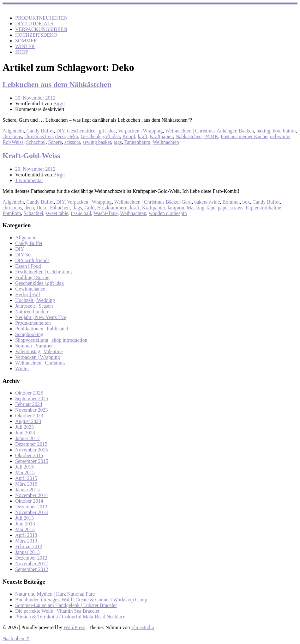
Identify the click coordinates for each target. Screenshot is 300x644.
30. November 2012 (35, 98)
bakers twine (207, 202)
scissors (72, 142)
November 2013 (32, 512)
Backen (246, 131)
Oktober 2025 (29, 393)
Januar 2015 (27, 490)
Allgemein (13, 131)
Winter (22, 368)
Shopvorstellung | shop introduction (51, 340)
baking (263, 131)
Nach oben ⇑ (16, 638)
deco (60, 136)
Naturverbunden (32, 312)
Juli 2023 (24, 427)
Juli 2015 (24, 467)
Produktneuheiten (33, 323)
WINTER (25, 46)
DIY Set (23, 255)
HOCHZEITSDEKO (36, 35)
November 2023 (32, 410)
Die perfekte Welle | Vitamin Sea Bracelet (57, 611)
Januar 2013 (27, 552)
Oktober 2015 (29, 455)
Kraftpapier (162, 136)
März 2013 (26, 541)
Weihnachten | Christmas (190, 131)
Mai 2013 (25, 529)
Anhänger (226, 131)
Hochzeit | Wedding (35, 300)
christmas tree (38, 136)
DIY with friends (32, 260)
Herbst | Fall (28, 294)
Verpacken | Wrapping (141, 131)
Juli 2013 (24, 518)
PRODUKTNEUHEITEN (41, 18)
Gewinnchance (30, 289)
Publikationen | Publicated (42, 329)
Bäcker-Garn (179, 202)
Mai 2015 (25, 472)
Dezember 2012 (31, 558)
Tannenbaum (137, 142)
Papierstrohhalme (263, 208)
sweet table (57, 213)
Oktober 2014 (29, 501)
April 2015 (26, 478)
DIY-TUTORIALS (34, 24)
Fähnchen (60, 208)
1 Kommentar (29, 180)
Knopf (129, 136)
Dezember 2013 (31, 507)
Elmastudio (143, 627)
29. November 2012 (35, 169)
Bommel (231, 202)
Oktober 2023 (29, 416)
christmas (12, 136)
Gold (90, 208)
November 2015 (32, 450)
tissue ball (81, 213)
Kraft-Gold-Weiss (31, 156)
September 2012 (32, 569)
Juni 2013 (25, 524)
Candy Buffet (40, 131)
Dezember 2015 (31, 444)
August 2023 (28, 421)
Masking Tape (201, 208)
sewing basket (97, 142)
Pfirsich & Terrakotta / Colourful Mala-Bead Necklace (70, 617)
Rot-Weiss (13, 142)
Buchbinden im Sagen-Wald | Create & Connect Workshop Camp (81, 600)
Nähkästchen (189, 136)
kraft (142, 136)
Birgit (59, 104)
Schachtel (36, 142)
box (277, 131)
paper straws (231, 208)
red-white (279, 136)
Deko (73, 136)
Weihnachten (166, 142)
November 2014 (32, 495)
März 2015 (26, 484)
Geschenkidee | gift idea (91, 131)
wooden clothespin (168, 213)
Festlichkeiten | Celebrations (44, 272)
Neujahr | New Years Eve (41, 317)
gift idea (112, 136)
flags (77, 208)
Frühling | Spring (32, 277)
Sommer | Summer (34, 346)
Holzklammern (112, 208)
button (289, 131)
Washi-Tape (106, 213)
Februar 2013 (29, 546)
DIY (60, 131)
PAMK (211, 136)
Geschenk (90, 136)
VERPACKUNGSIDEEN (41, 29)
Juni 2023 (25, 433)
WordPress (74, 627)
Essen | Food (28, 266)
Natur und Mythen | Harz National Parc (55, 594)
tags (118, 142)
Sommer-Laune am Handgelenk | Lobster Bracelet (66, 605)
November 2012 (32, 564)
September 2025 (32, 399)
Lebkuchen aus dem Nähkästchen (57, 84)
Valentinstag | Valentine (39, 351)
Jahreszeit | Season (34, 306)
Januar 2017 (27, 438)
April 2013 (26, 535)
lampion (176, 208)
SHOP (22, 52)
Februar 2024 (29, 404)
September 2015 (32, 461)
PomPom (12, 213)
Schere (55, 142)
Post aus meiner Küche (244, 136)
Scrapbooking (29, 334)
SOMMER (26, 41)
